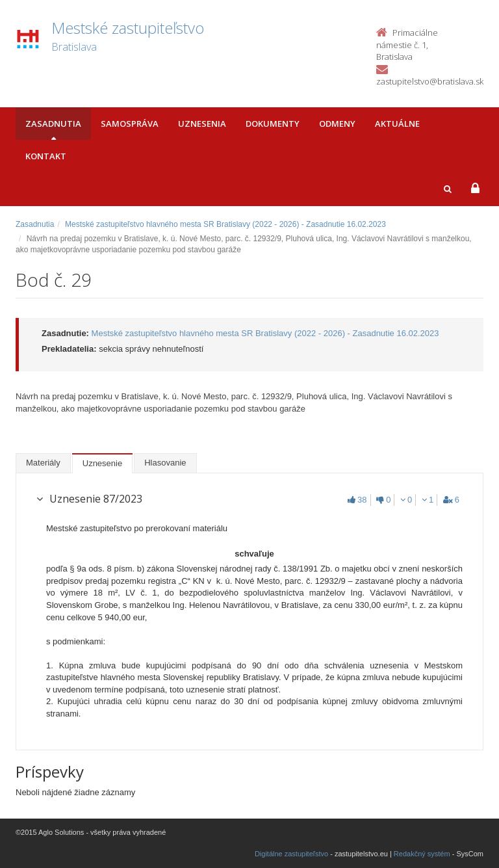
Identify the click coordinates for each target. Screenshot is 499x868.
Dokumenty (273, 124)
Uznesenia (202, 124)
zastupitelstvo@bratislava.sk (430, 81)
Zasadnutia (53, 124)
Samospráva (130, 124)
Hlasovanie (165, 463)
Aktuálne (397, 124)
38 (357, 500)
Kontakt (46, 156)
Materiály (43, 463)
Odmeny (337, 124)
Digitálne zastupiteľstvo (291, 854)
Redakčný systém (422, 854)
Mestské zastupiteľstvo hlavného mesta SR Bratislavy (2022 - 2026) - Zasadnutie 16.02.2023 (225, 224)
